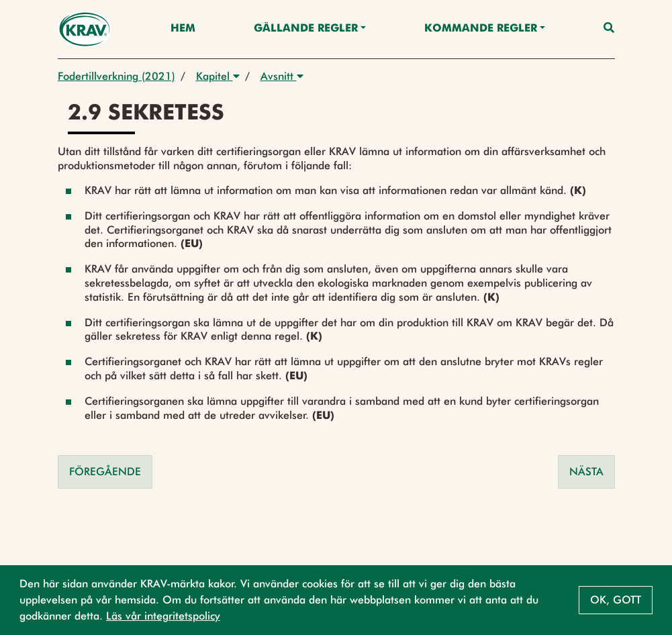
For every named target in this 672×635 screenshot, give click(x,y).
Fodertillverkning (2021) (116, 76)
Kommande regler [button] (481, 29)
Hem (183, 29)
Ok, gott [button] (616, 600)
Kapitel (218, 76)
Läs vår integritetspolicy (163, 616)
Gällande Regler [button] (306, 29)
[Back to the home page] (85, 29)
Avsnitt (282, 76)
